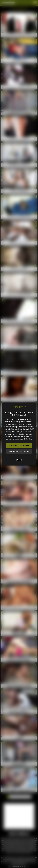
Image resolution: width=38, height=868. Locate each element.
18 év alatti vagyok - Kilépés (19, 451)
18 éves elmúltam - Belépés (19, 446)
